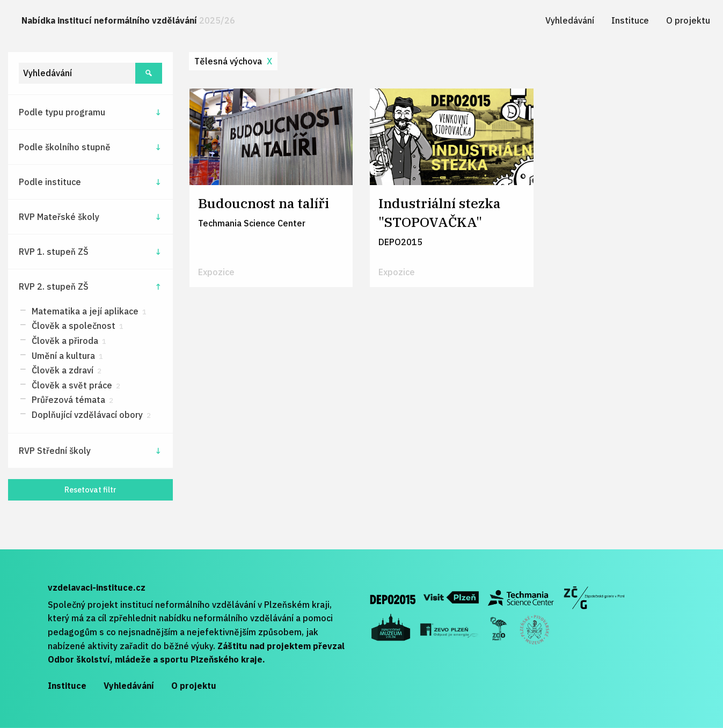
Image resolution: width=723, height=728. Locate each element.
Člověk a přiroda (68, 341)
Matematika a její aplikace (88, 311)
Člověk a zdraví (65, 370)
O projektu (688, 20)
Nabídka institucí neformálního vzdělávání (128, 20)
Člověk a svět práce (75, 385)
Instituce (630, 20)
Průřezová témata (71, 400)
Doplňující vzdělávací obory (90, 415)
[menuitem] (128, 21)
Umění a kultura (66, 356)
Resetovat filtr (90, 490)
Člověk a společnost (76, 326)
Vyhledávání (570, 20)
